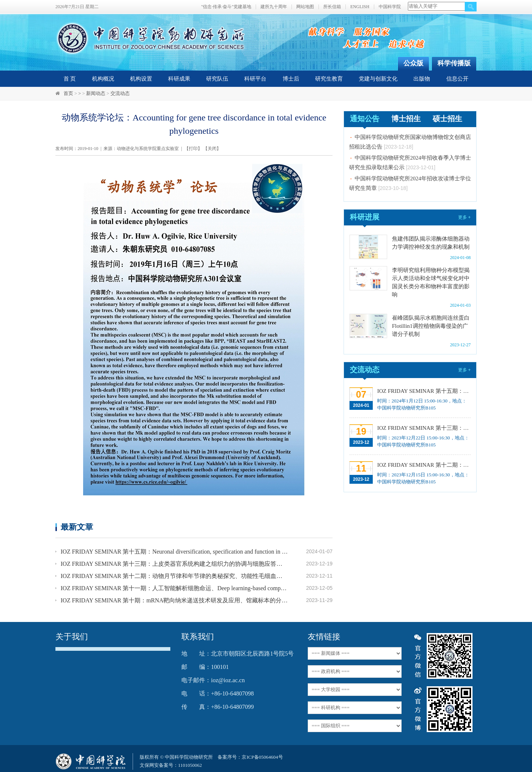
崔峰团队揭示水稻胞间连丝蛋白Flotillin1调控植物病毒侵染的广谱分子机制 (431, 326)
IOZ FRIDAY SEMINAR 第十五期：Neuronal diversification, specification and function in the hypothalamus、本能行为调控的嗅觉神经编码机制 (174, 552)
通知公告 (365, 119)
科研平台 (255, 79)
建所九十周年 (274, 7)
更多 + (464, 217)
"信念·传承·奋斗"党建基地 (226, 7)
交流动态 (120, 93)
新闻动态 (96, 93)
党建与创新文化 (378, 79)
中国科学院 (390, 7)
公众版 (413, 63)
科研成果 (179, 79)
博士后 (291, 79)
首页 (68, 93)
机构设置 (141, 79)
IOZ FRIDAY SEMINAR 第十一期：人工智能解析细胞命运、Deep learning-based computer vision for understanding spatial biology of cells (174, 588)
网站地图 (305, 7)
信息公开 (457, 79)
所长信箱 (332, 7)
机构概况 (103, 79)
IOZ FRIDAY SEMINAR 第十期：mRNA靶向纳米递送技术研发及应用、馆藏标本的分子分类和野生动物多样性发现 (174, 600)
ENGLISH (360, 7)
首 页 (70, 79)
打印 (193, 149)
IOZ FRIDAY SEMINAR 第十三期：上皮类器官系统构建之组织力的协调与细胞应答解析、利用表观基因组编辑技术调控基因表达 (174, 564)
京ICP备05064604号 (262, 757)
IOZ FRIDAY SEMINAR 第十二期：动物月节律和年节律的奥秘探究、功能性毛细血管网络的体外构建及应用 (174, 576)
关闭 (212, 149)
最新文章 (77, 527)
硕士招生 (447, 119)
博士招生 (406, 119)
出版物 (422, 79)
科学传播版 (454, 63)
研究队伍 (217, 79)
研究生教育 (329, 79)
